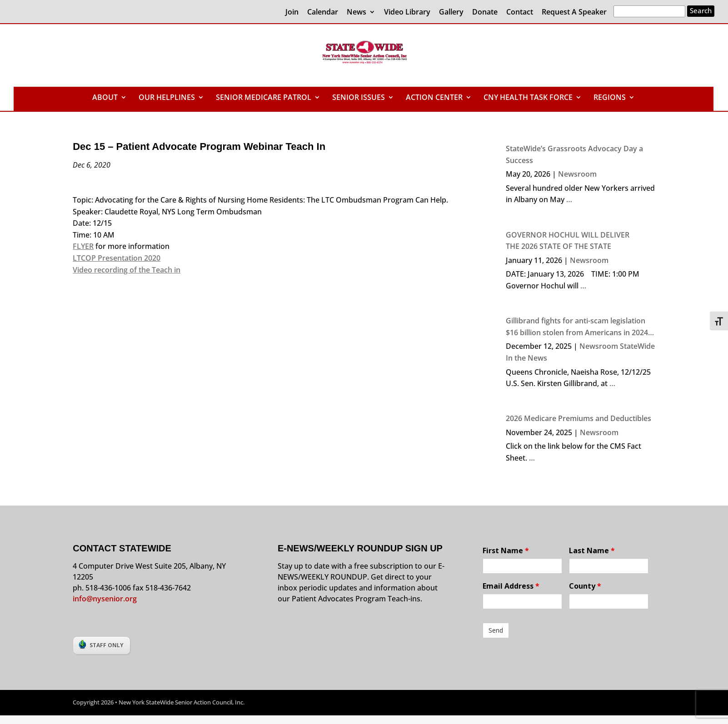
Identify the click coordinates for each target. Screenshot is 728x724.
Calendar (323, 12)
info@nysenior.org (105, 599)
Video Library (407, 12)
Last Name (592, 550)
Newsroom (577, 174)
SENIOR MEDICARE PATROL (264, 98)
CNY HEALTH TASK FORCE (528, 98)
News (357, 12)
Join (292, 12)
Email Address (511, 586)
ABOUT (105, 98)
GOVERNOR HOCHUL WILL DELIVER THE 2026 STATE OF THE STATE (568, 241)
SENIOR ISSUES (359, 98)
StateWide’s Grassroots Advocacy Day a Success (574, 154)
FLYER (83, 246)
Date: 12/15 (92, 223)
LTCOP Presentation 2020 (117, 258)
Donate (485, 12)
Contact (520, 12)
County (585, 586)
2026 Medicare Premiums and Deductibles (578, 418)
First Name (506, 550)
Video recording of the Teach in (127, 270)
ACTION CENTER (434, 98)
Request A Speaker (574, 12)
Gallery (451, 12)
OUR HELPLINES (167, 98)
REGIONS (610, 98)
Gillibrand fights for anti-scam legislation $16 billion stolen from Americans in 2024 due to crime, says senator (577, 327)
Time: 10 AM (94, 235)
